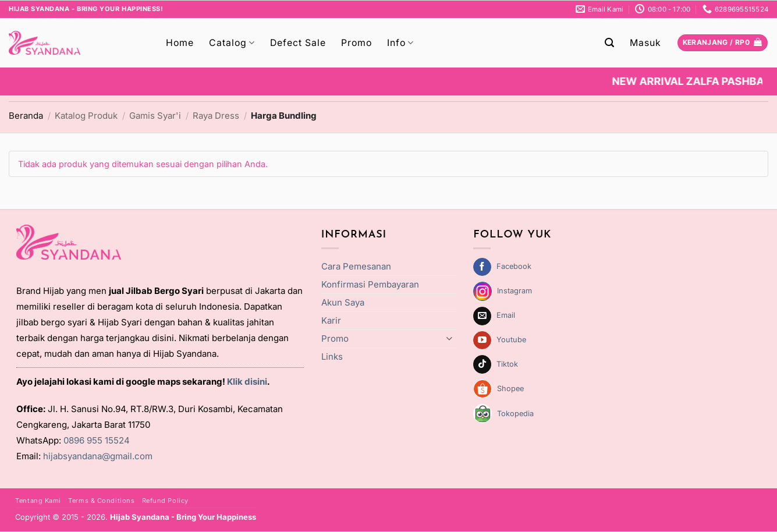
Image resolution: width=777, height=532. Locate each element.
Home (180, 43)
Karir (331, 320)
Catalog (232, 43)
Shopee (510, 389)
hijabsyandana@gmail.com (98, 456)
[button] (610, 43)
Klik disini (247, 382)
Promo (356, 43)
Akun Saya (343, 302)
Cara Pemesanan (356, 266)
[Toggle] (449, 338)
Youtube (511, 340)
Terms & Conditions (101, 501)
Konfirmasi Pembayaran (370, 284)
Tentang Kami (38, 501)
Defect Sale (298, 43)
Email (506, 315)
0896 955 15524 (97, 440)
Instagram (515, 291)
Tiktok (507, 364)
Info (400, 43)
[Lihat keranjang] (723, 43)
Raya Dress (216, 116)
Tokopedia (515, 414)
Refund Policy (165, 501)
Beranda (26, 116)
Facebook (514, 266)
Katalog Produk (86, 116)
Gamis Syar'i (155, 116)
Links (332, 357)
